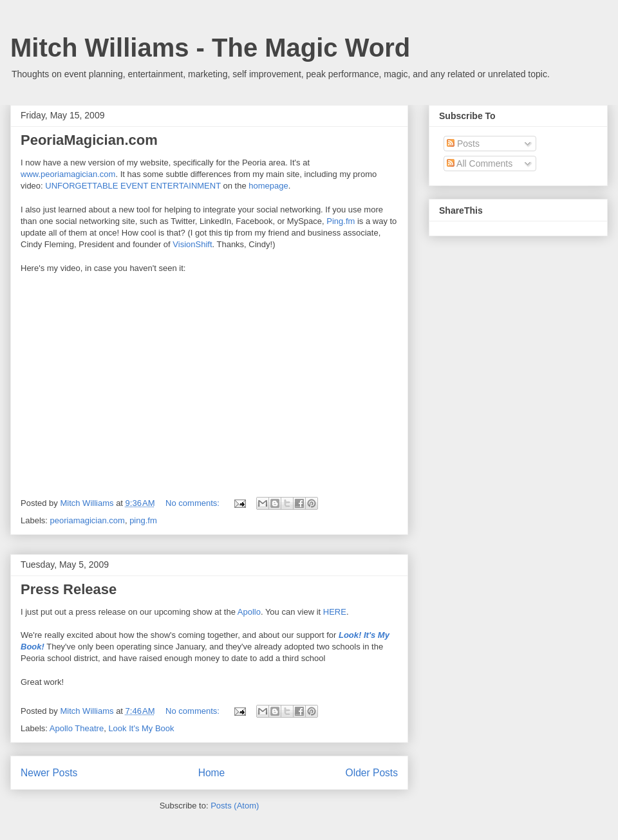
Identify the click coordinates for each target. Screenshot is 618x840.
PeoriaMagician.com (89, 140)
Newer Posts (49, 773)
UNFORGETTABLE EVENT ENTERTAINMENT (133, 186)
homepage (268, 186)
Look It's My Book (141, 728)
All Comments (480, 163)
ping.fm (143, 520)
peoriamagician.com (88, 520)
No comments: (193, 503)
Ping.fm (341, 221)
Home (212, 773)
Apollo (249, 612)
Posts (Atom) (235, 806)
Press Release (69, 589)
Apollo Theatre (77, 728)
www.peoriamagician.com (68, 174)
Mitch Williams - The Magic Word (210, 48)
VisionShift (192, 244)
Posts (463, 144)
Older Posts (372, 773)
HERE (335, 612)
